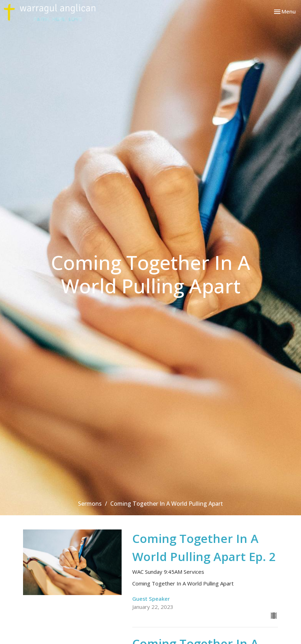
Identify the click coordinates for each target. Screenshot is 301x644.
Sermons (90, 504)
